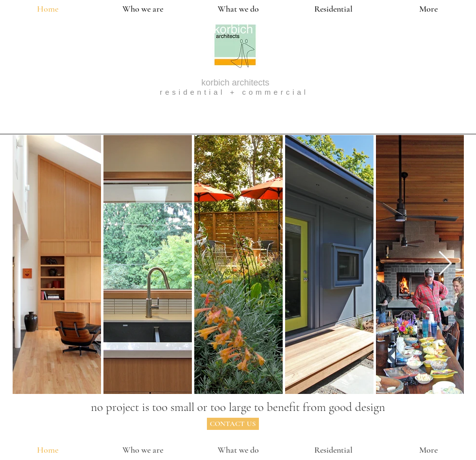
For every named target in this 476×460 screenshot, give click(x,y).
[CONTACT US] (233, 424)
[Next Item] (445, 264)
